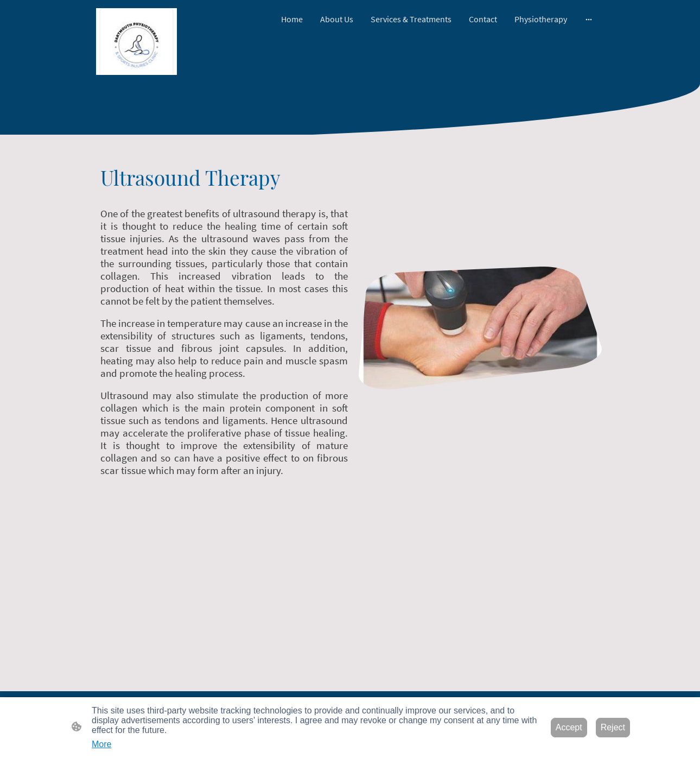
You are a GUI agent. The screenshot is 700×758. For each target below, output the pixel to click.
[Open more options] (589, 19)
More (101, 744)
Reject (613, 727)
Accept (569, 727)
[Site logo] (136, 42)
